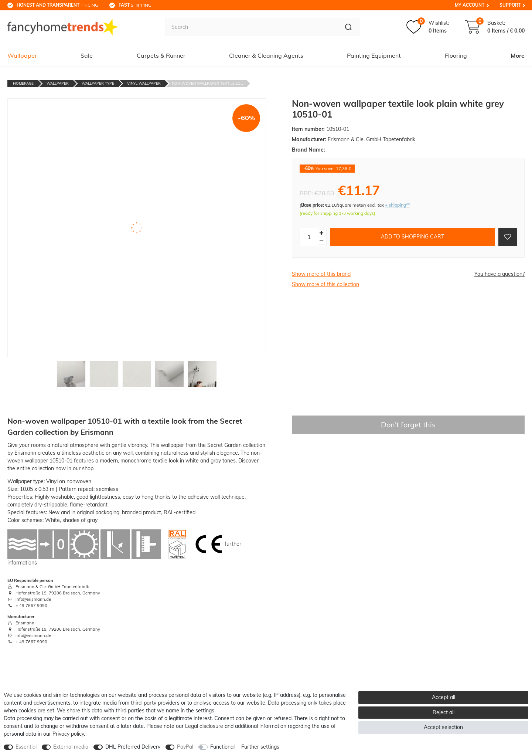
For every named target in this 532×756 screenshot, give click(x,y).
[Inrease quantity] (321, 233)
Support (510, 5)
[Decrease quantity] (321, 241)
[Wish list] (428, 27)
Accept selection (443, 727)
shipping (135, 5)
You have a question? (499, 274)
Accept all (444, 697)
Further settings (260, 747)
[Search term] (252, 27)
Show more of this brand (321, 274)
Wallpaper (22, 55)
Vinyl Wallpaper (144, 83)
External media (71, 747)
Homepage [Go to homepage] (23, 83)
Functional (222, 747)
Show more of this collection (325, 284)
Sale (87, 55)
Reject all (444, 712)
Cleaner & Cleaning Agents (266, 55)
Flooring (456, 55)
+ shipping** (397, 205)
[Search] (349, 27)
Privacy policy (68, 734)
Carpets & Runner (161, 55)
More (518, 55)
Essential (26, 747)
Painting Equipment (374, 55)
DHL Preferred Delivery (133, 747)
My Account (470, 5)
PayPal (185, 747)
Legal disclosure (204, 726)
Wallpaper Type (98, 83)
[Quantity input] (309, 237)
